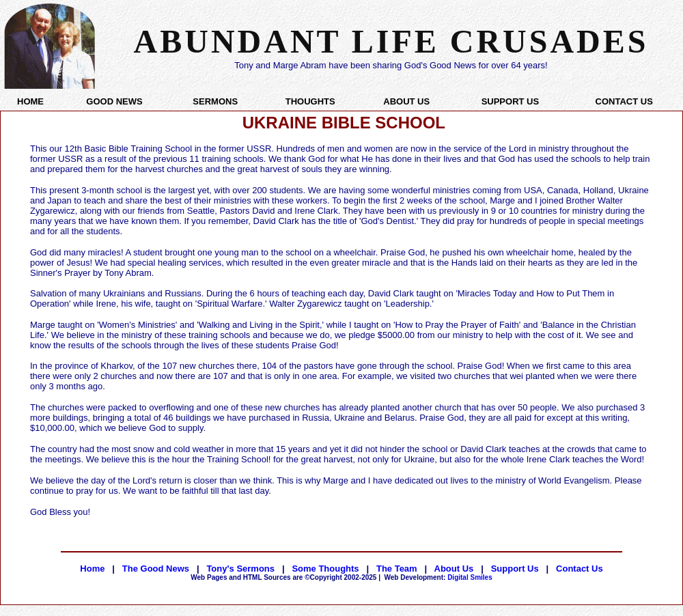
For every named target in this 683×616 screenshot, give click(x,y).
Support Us (515, 569)
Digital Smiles (438, 577)
